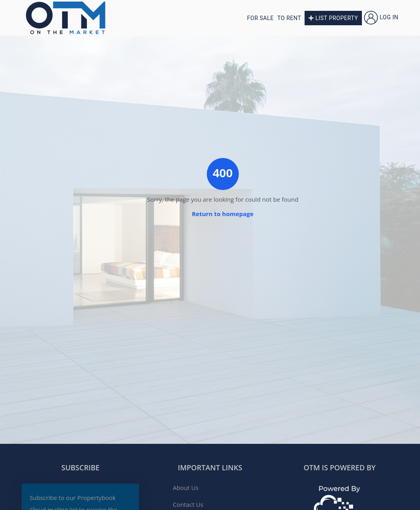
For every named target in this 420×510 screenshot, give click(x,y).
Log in (381, 17)
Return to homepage (223, 214)
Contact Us (188, 504)
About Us (186, 488)
